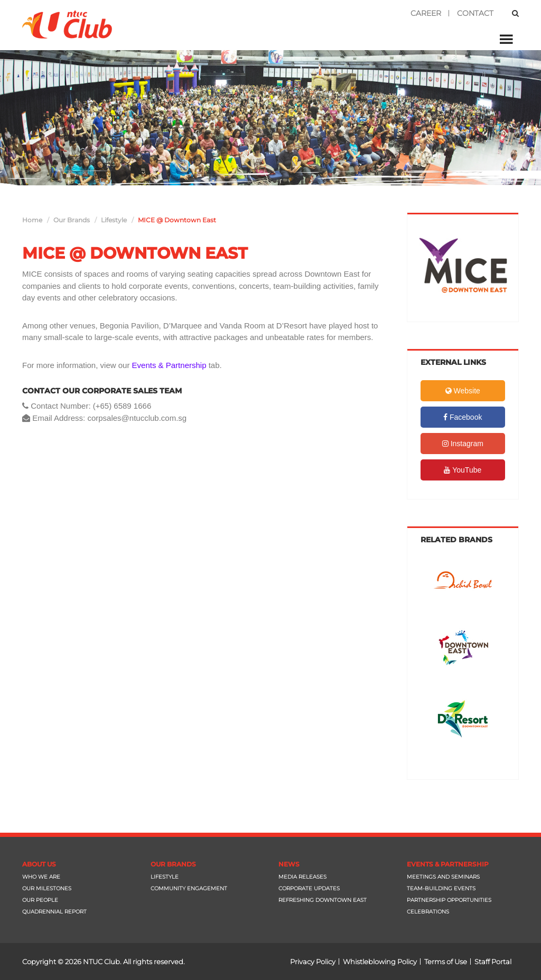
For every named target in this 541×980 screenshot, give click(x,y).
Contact (475, 13)
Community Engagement (189, 888)
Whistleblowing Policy (380, 962)
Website (463, 391)
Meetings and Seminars (443, 877)
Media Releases (302, 877)
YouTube (463, 470)
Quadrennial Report (54, 912)
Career (426, 13)
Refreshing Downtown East (323, 900)
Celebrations (428, 912)
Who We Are (41, 877)
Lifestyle (165, 877)
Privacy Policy (313, 962)
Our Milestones (47, 888)
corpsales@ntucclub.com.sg (137, 418)
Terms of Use (446, 962)
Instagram (463, 444)
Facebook (463, 417)
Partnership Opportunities (449, 900)
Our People (40, 900)
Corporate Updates (309, 888)
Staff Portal (493, 962)
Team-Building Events (441, 888)
